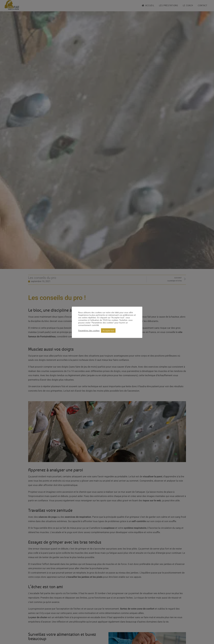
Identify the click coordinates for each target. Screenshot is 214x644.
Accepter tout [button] (108, 330)
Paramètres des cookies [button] (89, 331)
